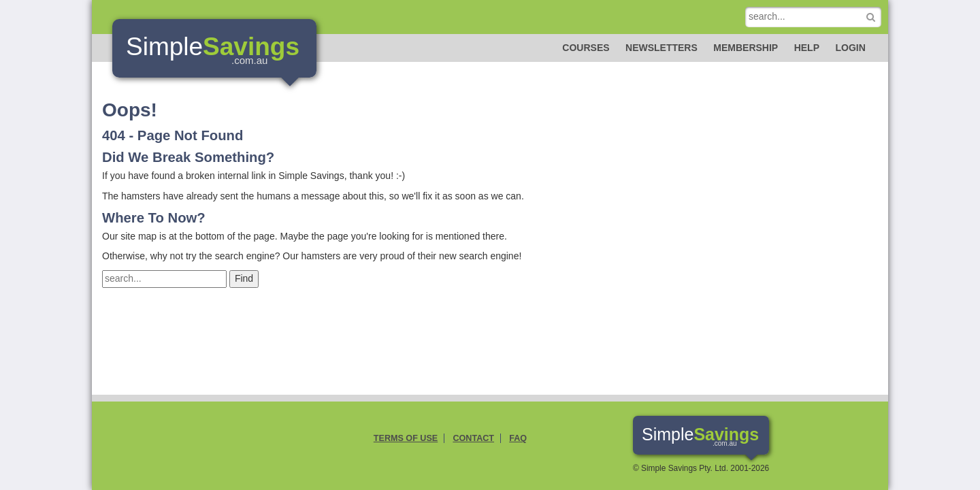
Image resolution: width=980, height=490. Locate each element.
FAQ (518, 438)
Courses (586, 48)
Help (807, 48)
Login (850, 48)
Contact (473, 438)
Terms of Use (406, 438)
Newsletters (661, 48)
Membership (746, 48)
